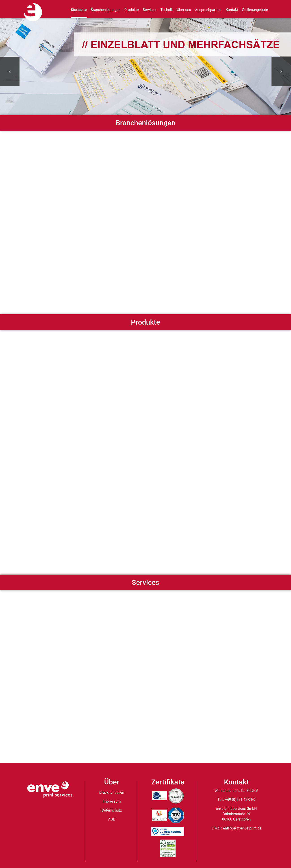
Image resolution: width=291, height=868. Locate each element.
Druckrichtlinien (112, 792)
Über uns (184, 10)
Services (150, 10)
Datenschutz (112, 810)
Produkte (132, 10)
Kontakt (232, 10)
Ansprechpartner (208, 10)
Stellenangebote (255, 10)
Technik (166, 10)
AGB (112, 819)
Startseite (79, 10)
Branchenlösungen (106, 10)
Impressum (112, 801)
